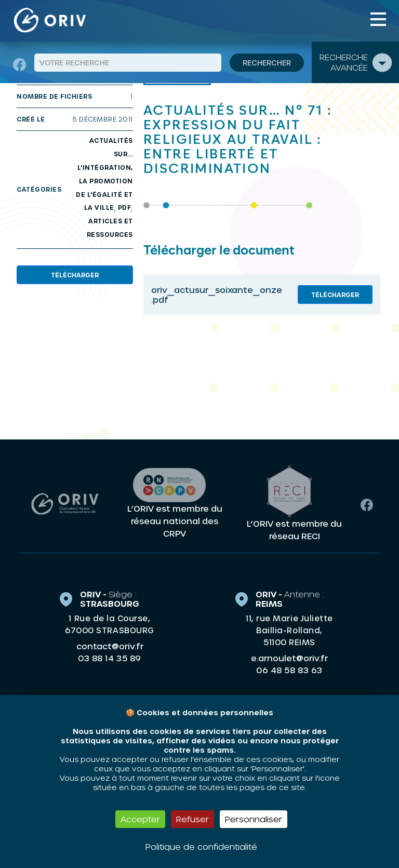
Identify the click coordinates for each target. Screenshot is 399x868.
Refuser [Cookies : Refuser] (192, 819)
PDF (125, 207)
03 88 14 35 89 (109, 658)
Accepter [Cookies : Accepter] (140, 819)
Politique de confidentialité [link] (201, 846)
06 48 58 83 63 (289, 670)
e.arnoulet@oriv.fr (289, 658)
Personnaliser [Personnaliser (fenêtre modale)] (254, 819)
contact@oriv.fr (110, 646)
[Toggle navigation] (378, 19)
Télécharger (75, 275)
